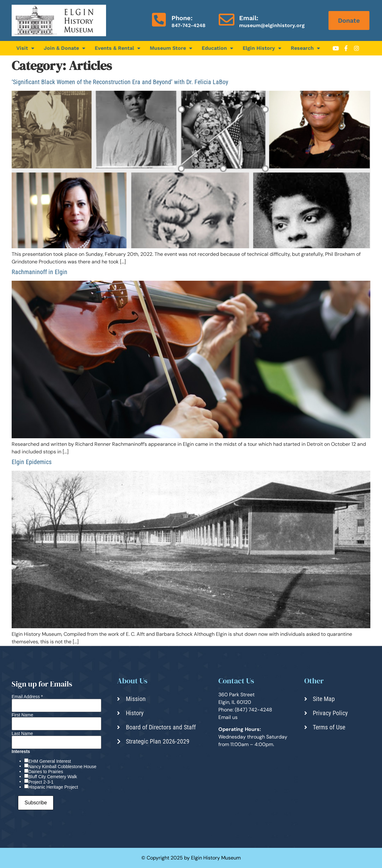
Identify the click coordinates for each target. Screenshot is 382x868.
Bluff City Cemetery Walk (53, 777)
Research (305, 48)
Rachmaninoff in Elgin (39, 272)
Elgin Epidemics (32, 462)
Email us (228, 717)
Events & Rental (118, 48)
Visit (25, 48)
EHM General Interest (50, 761)
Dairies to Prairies (46, 772)
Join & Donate (65, 48)
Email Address (27, 697)
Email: (249, 18)
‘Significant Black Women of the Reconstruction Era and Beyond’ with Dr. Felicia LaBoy (120, 82)
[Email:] (227, 20)
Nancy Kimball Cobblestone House (62, 767)
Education (217, 48)
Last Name (22, 733)
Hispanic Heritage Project (53, 787)
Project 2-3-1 (41, 782)
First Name (22, 715)
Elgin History (262, 48)
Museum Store (171, 48)
